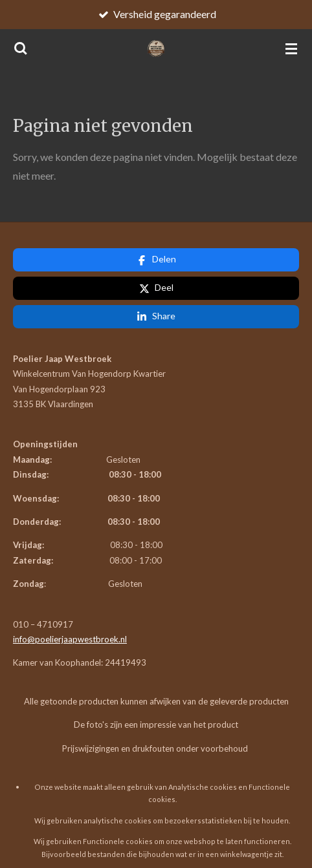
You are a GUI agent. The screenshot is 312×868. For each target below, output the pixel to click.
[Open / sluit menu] (291, 48)
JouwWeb (72, 835)
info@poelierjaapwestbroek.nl (70, 582)
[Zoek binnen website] (21, 48)
